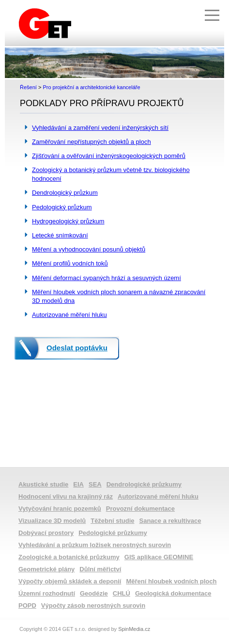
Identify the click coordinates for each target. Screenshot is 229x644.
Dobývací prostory (46, 533)
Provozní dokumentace (140, 509)
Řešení (28, 87)
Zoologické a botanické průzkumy (69, 557)
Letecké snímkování (60, 235)
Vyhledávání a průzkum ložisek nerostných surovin (95, 545)
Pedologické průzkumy (113, 533)
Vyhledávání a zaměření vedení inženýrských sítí (100, 128)
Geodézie (94, 593)
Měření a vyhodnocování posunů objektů (89, 249)
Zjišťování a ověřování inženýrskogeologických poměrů (109, 156)
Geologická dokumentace (173, 593)
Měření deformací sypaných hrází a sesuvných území (107, 278)
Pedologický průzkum (62, 207)
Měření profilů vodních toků (70, 263)
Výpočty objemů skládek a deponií (70, 581)
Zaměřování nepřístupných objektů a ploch (92, 142)
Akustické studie (43, 484)
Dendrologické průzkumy (144, 484)
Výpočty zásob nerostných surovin (93, 605)
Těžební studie (112, 521)
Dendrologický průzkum (65, 193)
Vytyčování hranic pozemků (60, 509)
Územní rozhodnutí (47, 593)
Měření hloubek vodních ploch (171, 581)
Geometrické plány (46, 569)
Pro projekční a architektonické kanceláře (91, 87)
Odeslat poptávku (77, 348)
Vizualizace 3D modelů (52, 521)
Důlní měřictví (100, 569)
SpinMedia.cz (134, 629)
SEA (95, 484)
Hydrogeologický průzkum (68, 221)
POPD (27, 605)
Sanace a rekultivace (170, 521)
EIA (78, 484)
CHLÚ (122, 593)
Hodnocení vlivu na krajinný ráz (66, 496)
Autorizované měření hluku (69, 315)
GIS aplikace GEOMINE (159, 557)
